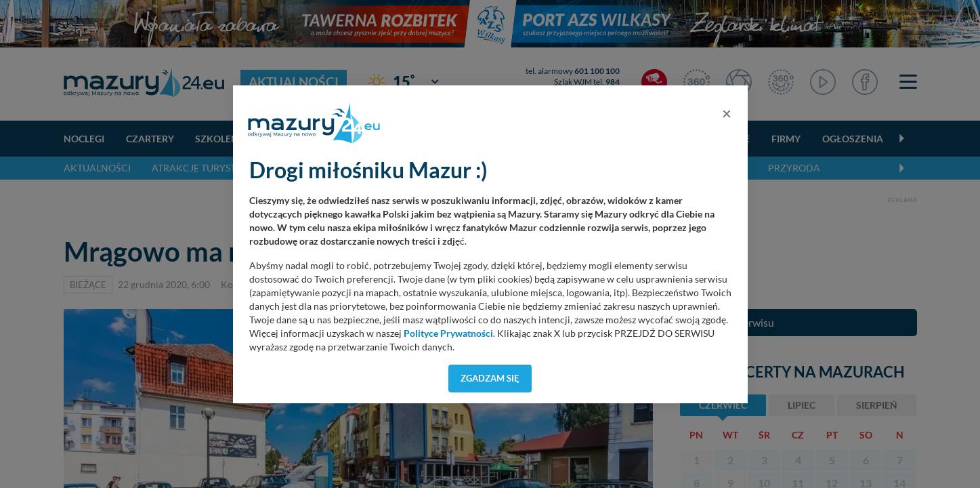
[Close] (727, 113)
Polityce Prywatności (448, 333)
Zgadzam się (490, 378)
